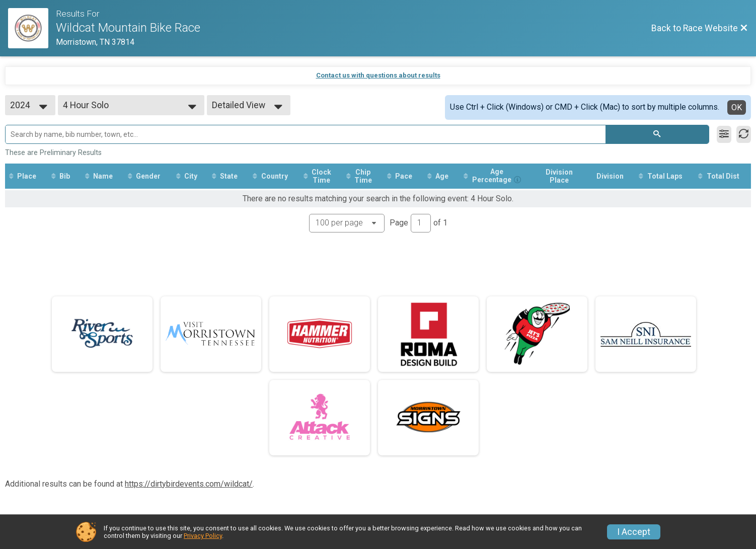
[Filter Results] (724, 134)
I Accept (634, 532)
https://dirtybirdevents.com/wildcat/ (189, 484)
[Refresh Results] (744, 134)
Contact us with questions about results (378, 75)
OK (737, 107)
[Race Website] (32, 28)
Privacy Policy (203, 536)
